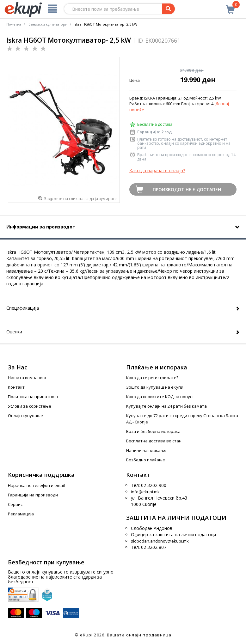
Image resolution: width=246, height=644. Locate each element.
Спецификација (23, 308)
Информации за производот (41, 227)
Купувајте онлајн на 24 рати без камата (166, 406)
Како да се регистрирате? (152, 378)
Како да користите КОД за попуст (160, 397)
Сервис (15, 504)
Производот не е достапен (187, 189)
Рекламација (21, 514)
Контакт (16, 387)
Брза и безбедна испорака (153, 431)
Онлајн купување (25, 416)
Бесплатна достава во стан (154, 441)
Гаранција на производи (33, 495)
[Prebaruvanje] (169, 9)
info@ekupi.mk (145, 492)
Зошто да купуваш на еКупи (155, 387)
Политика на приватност (33, 397)
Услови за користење (30, 406)
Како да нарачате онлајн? (157, 170)
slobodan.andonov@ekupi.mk (160, 541)
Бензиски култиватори (48, 24)
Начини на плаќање (146, 450)
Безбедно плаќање (146, 460)
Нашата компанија (27, 378)
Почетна (14, 24)
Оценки (14, 332)
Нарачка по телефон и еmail (36, 485)
